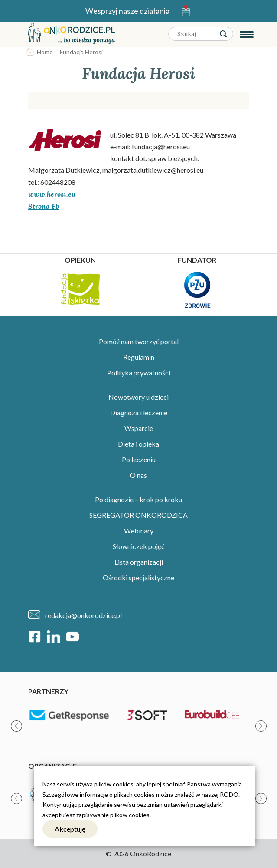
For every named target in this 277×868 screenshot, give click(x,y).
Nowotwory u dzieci (138, 397)
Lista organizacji (139, 562)
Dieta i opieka (138, 444)
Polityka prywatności (139, 373)
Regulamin (139, 357)
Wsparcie (139, 428)
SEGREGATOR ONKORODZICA (138, 515)
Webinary (139, 531)
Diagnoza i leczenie (139, 413)
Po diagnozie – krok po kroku (138, 499)
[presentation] (16, 726)
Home (45, 52)
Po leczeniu (139, 459)
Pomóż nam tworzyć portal (139, 341)
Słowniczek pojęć (138, 546)
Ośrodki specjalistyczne (138, 577)
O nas (138, 475)
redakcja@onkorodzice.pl (83, 615)
